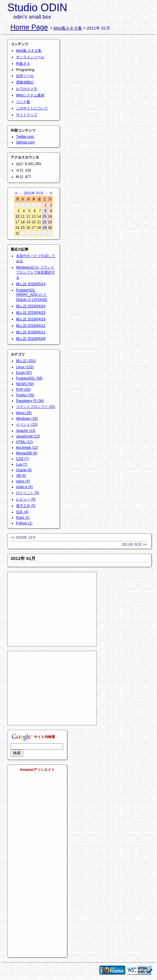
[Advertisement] (52, 609)
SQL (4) (22, 512)
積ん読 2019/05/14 (31, 284)
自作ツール (25, 76)
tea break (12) (27, 448)
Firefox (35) (25, 395)
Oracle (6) (24, 470)
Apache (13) (26, 431)
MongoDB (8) (27, 453)
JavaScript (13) (28, 436)
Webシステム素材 (30, 95)
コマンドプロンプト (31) (36, 407)
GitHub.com (25, 142)
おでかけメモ (27, 89)
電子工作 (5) (26, 506)
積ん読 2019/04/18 (31, 319)
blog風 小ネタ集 (29, 51)
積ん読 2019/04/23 (31, 313)
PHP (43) (23, 390)
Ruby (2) (23, 518)
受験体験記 (25, 82)
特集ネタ (23, 64)
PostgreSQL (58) (29, 378)
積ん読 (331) (26, 361)
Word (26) (24, 413)
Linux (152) (25, 367)
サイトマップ (27, 115)
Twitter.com (25, 137)
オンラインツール (30, 57)
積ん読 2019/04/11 (31, 332)
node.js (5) (24, 487)
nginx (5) (23, 481)
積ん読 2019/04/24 (31, 306)
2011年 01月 (34, 193)
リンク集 (23, 102)
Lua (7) (22, 464)
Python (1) (24, 523)
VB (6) (21, 476)
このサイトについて (32, 108)
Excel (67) (24, 373)
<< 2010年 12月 (23, 537)
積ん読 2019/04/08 (31, 339)
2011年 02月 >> (134, 545)
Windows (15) (27, 419)
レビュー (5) (26, 499)
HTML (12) (24, 442)
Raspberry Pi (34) (30, 401)
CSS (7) (22, 459)
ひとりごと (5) (28, 493)
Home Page (29, 27)
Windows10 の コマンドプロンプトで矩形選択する (36, 272)
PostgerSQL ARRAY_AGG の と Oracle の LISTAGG (32, 295)
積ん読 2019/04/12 (31, 326)
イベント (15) (27, 424)
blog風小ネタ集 (68, 28)
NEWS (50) (25, 384)
